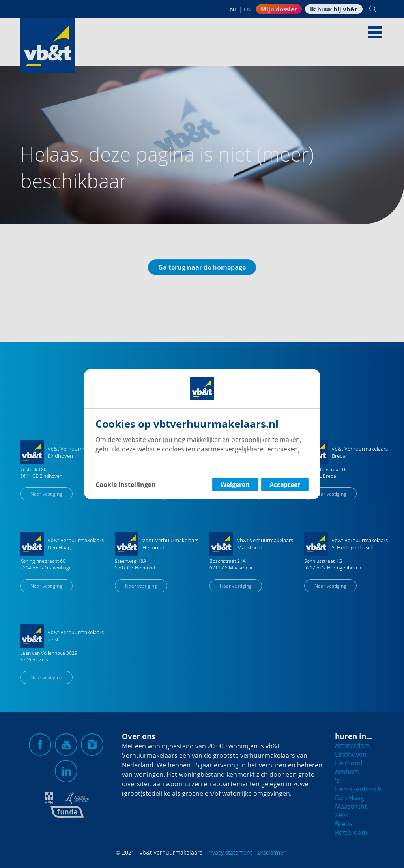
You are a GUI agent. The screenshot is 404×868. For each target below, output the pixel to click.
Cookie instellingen (126, 485)
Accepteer (285, 485)
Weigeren (235, 485)
